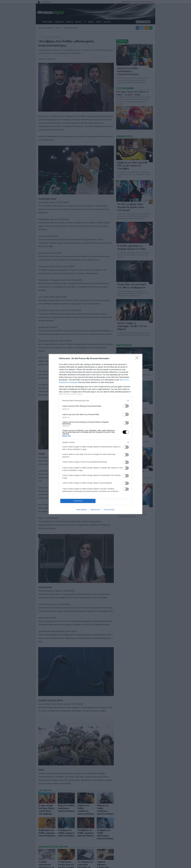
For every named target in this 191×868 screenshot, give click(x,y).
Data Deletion (82, 510)
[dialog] (95, 434)
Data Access (95, 510)
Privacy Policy (109, 510)
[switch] (126, 406)
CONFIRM (78, 501)
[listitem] (95, 401)
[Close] (138, 359)
